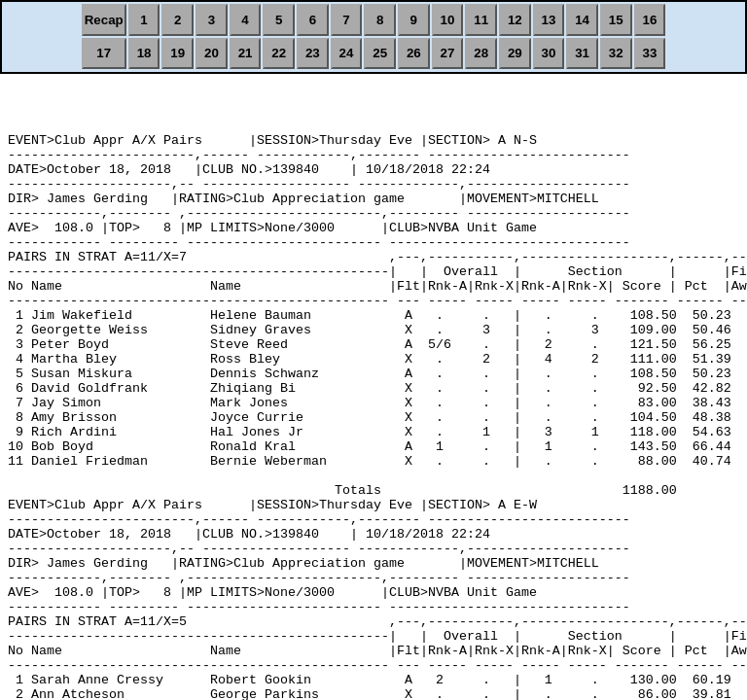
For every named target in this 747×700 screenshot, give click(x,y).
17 (104, 53)
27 (448, 53)
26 (414, 53)
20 (212, 53)
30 (549, 53)
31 (582, 53)
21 (246, 53)
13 (549, 20)
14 (582, 20)
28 (481, 53)
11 (481, 20)
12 (515, 20)
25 (380, 53)
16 (650, 20)
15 (616, 20)
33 (650, 53)
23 (313, 53)
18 (144, 53)
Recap (104, 20)
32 (616, 53)
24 (347, 53)
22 (279, 53)
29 (515, 53)
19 (178, 53)
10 (448, 20)
